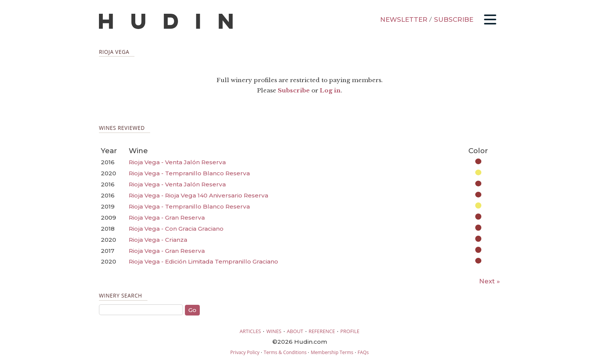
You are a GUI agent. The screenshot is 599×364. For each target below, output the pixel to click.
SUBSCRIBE (454, 19)
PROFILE (350, 331)
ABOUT (295, 331)
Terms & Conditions (285, 352)
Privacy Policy (245, 352)
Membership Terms (332, 352)
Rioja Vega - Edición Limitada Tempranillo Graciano (203, 261)
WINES (274, 331)
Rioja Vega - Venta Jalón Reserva (177, 162)
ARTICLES (250, 331)
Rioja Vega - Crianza (158, 240)
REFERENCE (322, 331)
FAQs (363, 352)
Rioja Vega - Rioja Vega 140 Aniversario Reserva (198, 195)
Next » (490, 281)
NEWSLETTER (404, 19)
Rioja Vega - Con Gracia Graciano (176, 229)
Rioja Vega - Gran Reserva (167, 218)
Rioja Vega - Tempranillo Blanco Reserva (189, 173)
